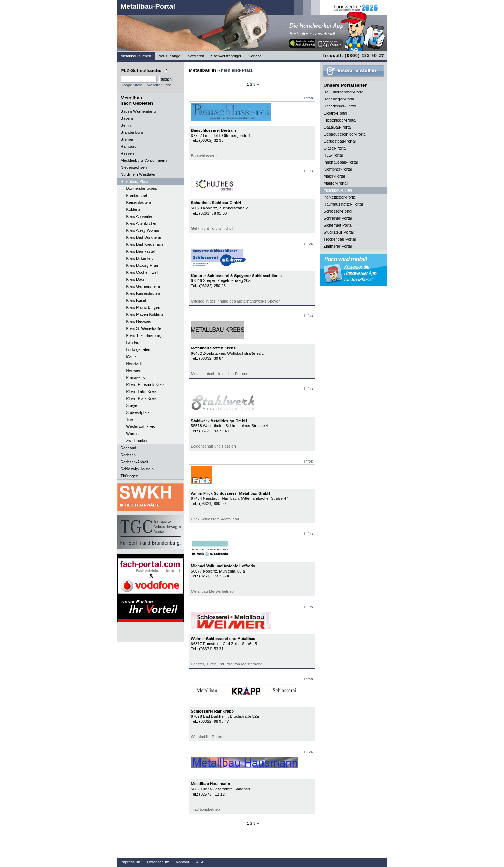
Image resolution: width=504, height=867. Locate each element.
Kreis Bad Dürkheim (144, 237)
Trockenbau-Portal (340, 239)
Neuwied (134, 370)
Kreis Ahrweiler (139, 216)
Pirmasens (136, 377)
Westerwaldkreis (141, 426)
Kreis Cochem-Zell (142, 272)
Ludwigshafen (138, 349)
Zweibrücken (137, 441)
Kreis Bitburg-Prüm (143, 265)
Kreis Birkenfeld (140, 258)
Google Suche (132, 85)
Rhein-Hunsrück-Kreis (145, 384)
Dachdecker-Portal (340, 106)
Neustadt (134, 363)
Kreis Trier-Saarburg (144, 335)
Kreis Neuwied (139, 321)
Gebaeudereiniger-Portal (345, 134)
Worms (132, 433)
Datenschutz (158, 862)
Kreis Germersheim (143, 286)
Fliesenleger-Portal (340, 120)
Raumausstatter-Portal (343, 204)
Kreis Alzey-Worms (143, 230)
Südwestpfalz (138, 412)
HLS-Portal (333, 155)
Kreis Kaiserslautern (144, 293)
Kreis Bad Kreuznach (145, 244)
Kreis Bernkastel (141, 251)
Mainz (132, 356)
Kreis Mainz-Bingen (143, 307)
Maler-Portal (334, 176)
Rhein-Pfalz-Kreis (142, 398)
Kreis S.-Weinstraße (144, 328)
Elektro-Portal (336, 113)
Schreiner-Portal (338, 218)
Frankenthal (137, 195)
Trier (130, 419)
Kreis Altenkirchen (142, 223)
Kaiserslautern (139, 202)
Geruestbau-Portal (340, 141)
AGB (200, 862)
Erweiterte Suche (158, 85)
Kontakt (183, 862)
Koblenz (133, 209)
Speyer (132, 405)
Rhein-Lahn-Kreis (142, 391)
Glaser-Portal (335, 148)
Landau (133, 342)
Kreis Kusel (136, 300)
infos (309, 98)
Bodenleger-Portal (339, 99)
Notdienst (196, 56)
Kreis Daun (136, 279)
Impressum (130, 862)
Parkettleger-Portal (340, 197)
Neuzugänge (169, 56)
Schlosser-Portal (338, 211)
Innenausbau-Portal (341, 162)
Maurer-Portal (336, 183)
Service (255, 56)
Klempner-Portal (338, 169)
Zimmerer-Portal (338, 246)
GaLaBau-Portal (338, 127)
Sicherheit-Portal (338, 225)
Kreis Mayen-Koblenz (145, 314)
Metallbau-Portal (148, 6)
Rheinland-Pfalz (235, 70)
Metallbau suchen (136, 56)
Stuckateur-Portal (339, 232)
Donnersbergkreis (142, 188)
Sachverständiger (226, 56)
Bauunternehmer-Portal (344, 92)
